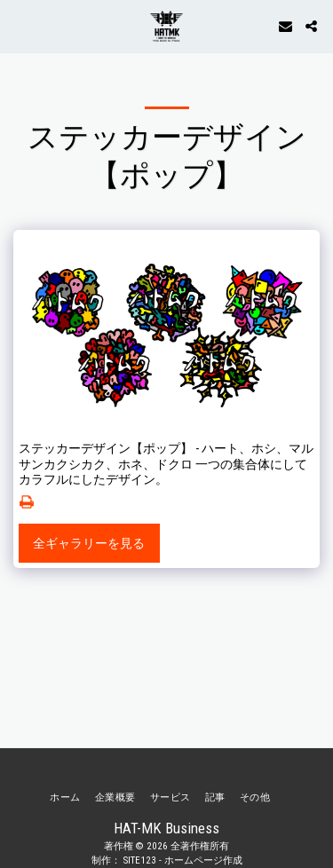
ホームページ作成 (203, 860)
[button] (20, 26)
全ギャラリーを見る (89, 543)
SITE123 (140, 860)
